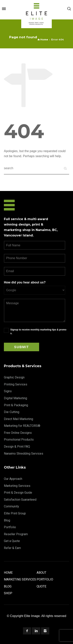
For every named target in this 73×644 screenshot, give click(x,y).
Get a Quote (12, 541)
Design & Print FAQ (17, 447)
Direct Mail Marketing (18, 419)
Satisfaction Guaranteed (20, 500)
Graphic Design (14, 377)
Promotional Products (19, 440)
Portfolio (10, 527)
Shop (8, 593)
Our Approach (13, 479)
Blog (7, 520)
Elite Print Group (15, 513)
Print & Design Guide (18, 493)
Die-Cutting (12, 412)
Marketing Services (17, 486)
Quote (41, 586)
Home (8, 573)
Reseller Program (16, 534)
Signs (8, 391)
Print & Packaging (16, 405)
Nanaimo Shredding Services (24, 454)
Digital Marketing (15, 398)
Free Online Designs (18, 433)
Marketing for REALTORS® (22, 426)
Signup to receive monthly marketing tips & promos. (38, 332)
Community (11, 506)
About (41, 573)
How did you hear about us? (25, 282)
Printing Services (16, 384)
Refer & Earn (12, 548)
